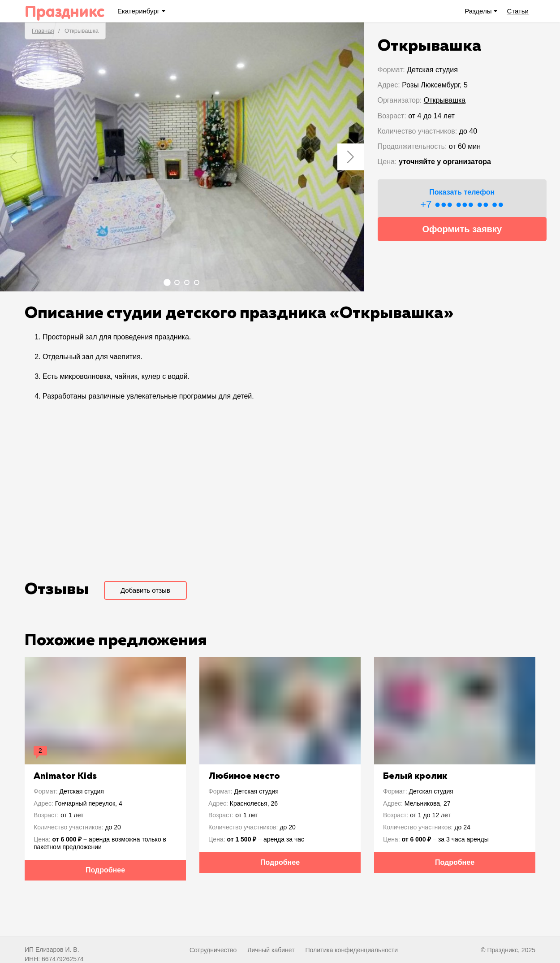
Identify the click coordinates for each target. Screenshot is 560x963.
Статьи (518, 11)
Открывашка (445, 100)
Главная (43, 31)
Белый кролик (415, 776)
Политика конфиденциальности (351, 950)
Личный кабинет (271, 950)
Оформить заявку (462, 229)
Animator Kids (65, 776)
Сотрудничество (213, 950)
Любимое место (244, 776)
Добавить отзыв (145, 590)
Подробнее (105, 870)
